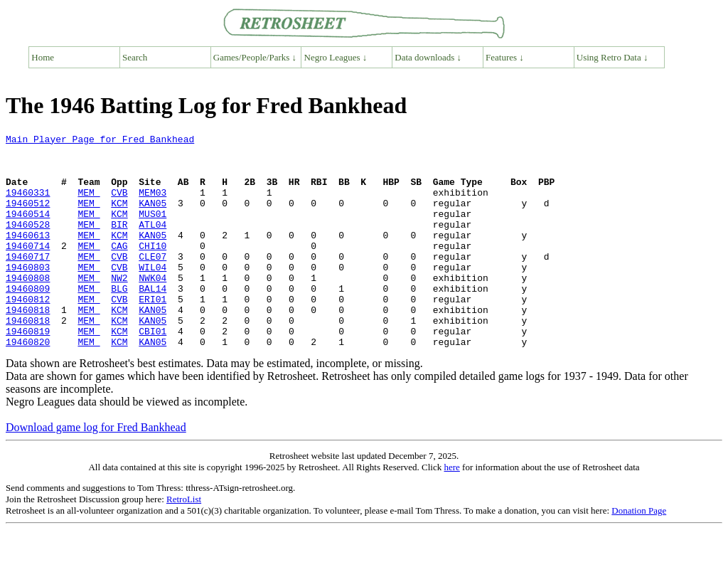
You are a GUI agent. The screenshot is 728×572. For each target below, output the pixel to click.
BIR (119, 243)
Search (135, 57)
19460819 (28, 371)
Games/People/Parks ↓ (255, 57)
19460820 (28, 384)
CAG (119, 269)
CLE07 (152, 282)
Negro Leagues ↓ (336, 57)
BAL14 (152, 320)
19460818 (28, 346)
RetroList (184, 542)
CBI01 (152, 371)
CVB (119, 205)
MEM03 (152, 205)
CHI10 (152, 269)
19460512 (28, 218)
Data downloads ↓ (428, 57)
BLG (119, 320)
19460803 (28, 295)
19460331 (28, 205)
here (451, 510)
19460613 (28, 256)
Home (43, 57)
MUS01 (152, 231)
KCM (119, 218)
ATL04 (152, 243)
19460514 (28, 231)
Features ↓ (505, 57)
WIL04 (152, 295)
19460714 (28, 269)
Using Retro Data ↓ (612, 57)
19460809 (28, 320)
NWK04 (152, 307)
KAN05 (152, 218)
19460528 (28, 243)
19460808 (28, 307)
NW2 (119, 307)
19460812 (28, 333)
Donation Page (639, 553)
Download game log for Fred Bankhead (96, 470)
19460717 (28, 282)
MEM (89, 205)
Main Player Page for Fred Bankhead (100, 141)
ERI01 (152, 333)
